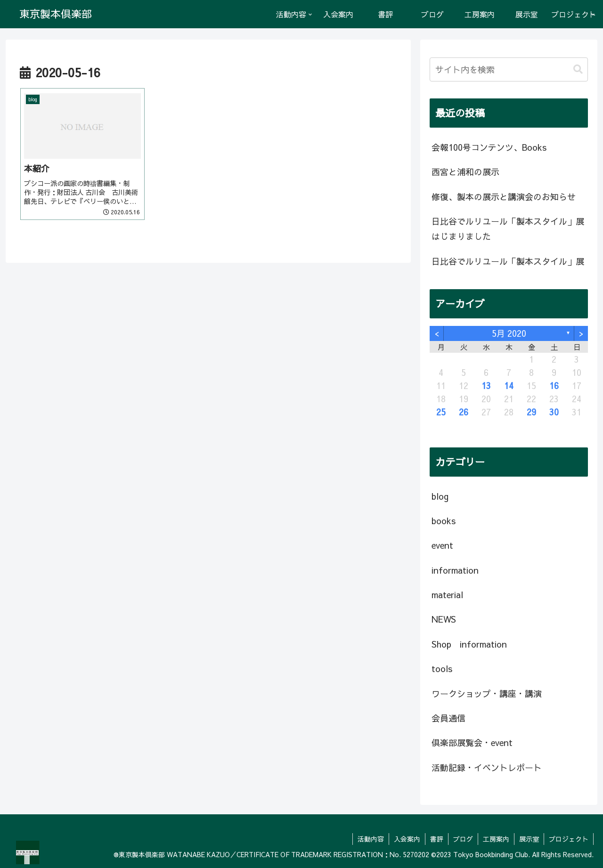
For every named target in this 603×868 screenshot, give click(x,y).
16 (554, 385)
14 (509, 385)
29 (531, 412)
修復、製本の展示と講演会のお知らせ (504, 197)
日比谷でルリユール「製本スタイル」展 (508, 261)
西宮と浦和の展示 (465, 172)
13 (486, 385)
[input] (509, 69)
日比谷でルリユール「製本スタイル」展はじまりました (508, 229)
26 (464, 412)
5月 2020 (509, 333)
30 (554, 412)
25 (441, 412)
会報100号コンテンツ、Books (489, 147)
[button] (578, 69)
